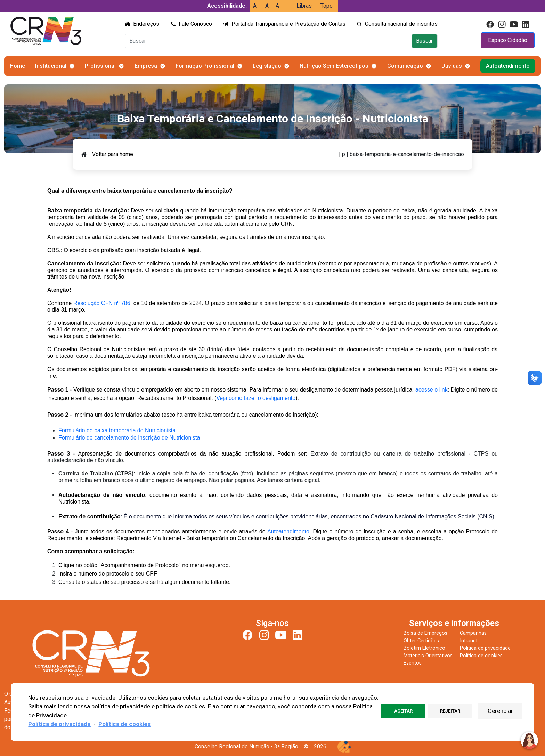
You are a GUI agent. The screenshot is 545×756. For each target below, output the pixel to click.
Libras (304, 6)
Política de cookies (481, 656)
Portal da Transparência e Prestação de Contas (288, 24)
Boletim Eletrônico (424, 648)
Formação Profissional (205, 66)
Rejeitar (450, 711)
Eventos (413, 663)
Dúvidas (452, 66)
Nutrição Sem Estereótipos (334, 66)
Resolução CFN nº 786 (102, 303)
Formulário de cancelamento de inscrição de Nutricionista (129, 438)
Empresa (146, 66)
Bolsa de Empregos (425, 633)
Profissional (100, 66)
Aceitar (403, 711)
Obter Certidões (421, 641)
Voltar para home (113, 154)
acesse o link (432, 390)
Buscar (424, 41)
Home (17, 66)
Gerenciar (500, 711)
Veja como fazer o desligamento (256, 398)
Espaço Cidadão (508, 40)
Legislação (267, 66)
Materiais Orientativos (428, 656)
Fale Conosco (195, 24)
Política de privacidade (485, 648)
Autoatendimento (508, 66)
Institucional (51, 66)
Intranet (469, 641)
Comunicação (405, 66)
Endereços (146, 24)
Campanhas (473, 633)
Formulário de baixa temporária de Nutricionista (117, 430)
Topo (327, 6)
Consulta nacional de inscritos (401, 24)
